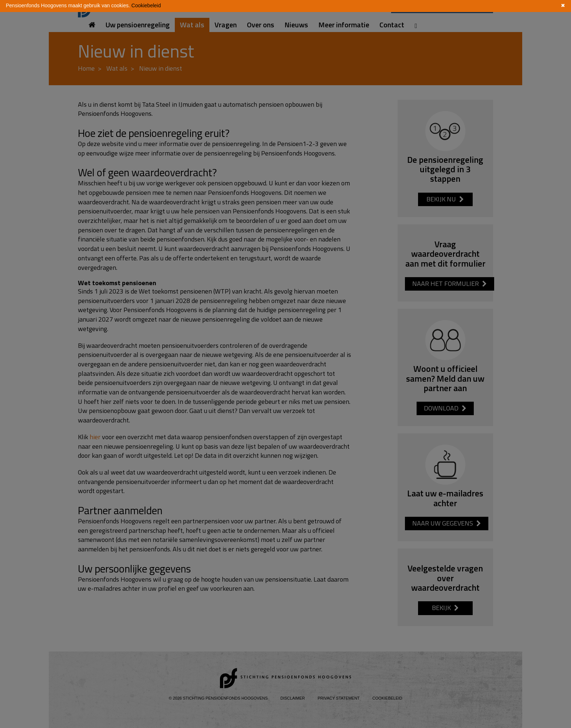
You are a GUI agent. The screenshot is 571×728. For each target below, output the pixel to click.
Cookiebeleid (146, 5)
